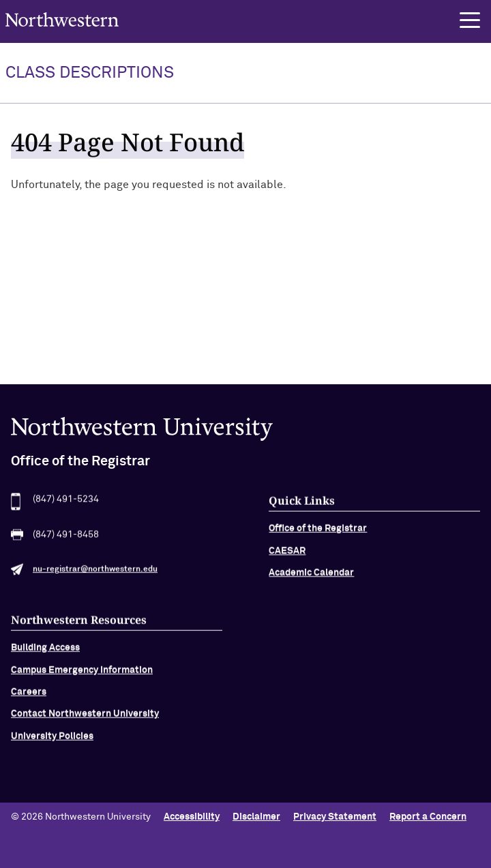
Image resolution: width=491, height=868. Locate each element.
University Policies (52, 740)
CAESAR (287, 555)
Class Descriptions (90, 73)
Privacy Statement (335, 817)
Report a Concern (428, 817)
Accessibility (192, 817)
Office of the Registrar (318, 533)
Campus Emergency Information (82, 674)
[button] (470, 20)
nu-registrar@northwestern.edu (95, 574)
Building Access (45, 652)
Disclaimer (256, 817)
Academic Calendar (311, 577)
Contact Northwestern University (85, 718)
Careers (29, 696)
